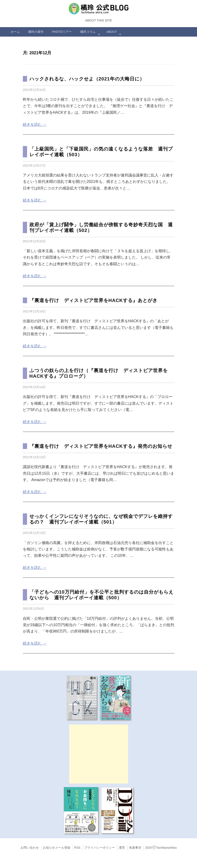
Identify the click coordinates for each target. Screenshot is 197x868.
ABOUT (112, 32)
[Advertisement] (99, 754)
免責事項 (135, 848)
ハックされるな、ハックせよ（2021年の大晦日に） (87, 79)
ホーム (15, 32)
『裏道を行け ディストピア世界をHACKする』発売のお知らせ (101, 446)
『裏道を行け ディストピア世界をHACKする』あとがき (94, 300)
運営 (122, 848)
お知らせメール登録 (57, 848)
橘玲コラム (88, 32)
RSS (77, 848)
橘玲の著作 (36, 32)
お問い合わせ (30, 848)
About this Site (98, 20)
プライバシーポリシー (100, 848)
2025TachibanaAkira (161, 848)
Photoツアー (62, 32)
